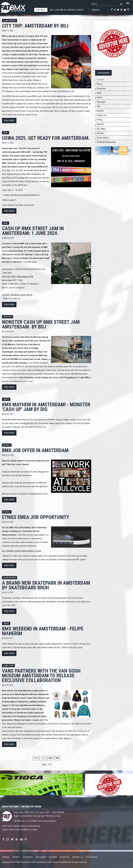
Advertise (64, 857)
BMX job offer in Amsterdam (35, 450)
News (6, 133)
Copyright (28, 857)
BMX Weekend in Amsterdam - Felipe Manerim (43, 631)
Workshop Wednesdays (106, 142)
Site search (92, 857)
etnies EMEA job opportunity (36, 517)
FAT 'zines (101, 129)
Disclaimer (41, 857)
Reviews (100, 133)
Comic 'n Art (8, 666)
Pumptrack (101, 89)
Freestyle (7, 317)
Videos (6, 399)
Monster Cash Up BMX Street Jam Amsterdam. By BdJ (41, 324)
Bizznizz (7, 445)
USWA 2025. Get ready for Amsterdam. (46, 138)
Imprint (6, 857)
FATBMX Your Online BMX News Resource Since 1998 (16, 7)
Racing (99, 84)
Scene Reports (10, 21)
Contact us (78, 857)
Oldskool (100, 124)
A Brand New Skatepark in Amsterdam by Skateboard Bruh (46, 585)
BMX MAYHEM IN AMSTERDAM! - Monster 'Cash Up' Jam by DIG (46, 407)
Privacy (16, 857)
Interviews (101, 102)
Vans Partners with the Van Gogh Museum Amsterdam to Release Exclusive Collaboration (41, 676)
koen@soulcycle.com (38, 494)
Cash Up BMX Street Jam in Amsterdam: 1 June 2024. (33, 231)
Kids (98, 106)
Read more (9, 121)
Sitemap (53, 857)
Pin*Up (100, 120)
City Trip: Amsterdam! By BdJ (35, 26)
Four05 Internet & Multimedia (59, 862)
